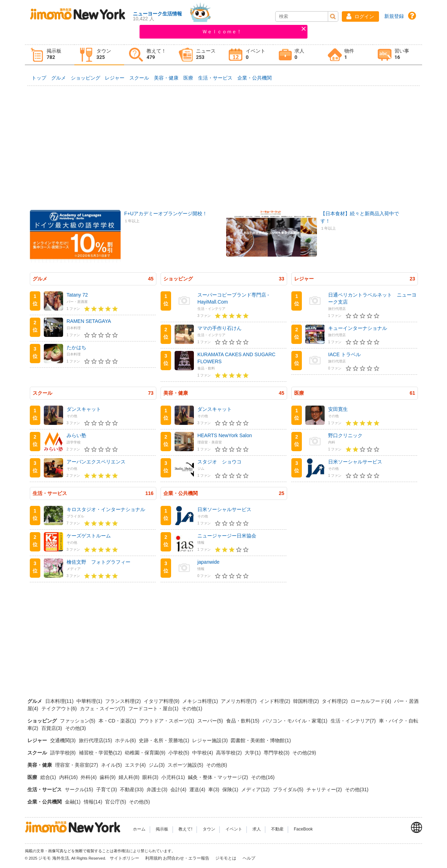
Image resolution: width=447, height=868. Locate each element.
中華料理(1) (90, 701)
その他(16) (263, 777)
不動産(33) (132, 789)
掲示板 (162, 829)
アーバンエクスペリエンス (96, 462)
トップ (39, 78)
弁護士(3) (158, 789)
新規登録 (394, 16)
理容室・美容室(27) (77, 765)
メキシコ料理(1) (201, 701)
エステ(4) (136, 765)
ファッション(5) (78, 721)
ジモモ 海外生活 (53, 858)
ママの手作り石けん (219, 328)
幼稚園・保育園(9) (146, 753)
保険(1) (231, 789)
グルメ (59, 78)
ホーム (139, 829)
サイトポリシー (125, 858)
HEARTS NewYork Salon (225, 435)
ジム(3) (157, 765)
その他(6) (216, 765)
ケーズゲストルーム (89, 536)
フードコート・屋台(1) (154, 708)
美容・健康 (166, 78)
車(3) (214, 789)
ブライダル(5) (289, 789)
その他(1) (192, 708)
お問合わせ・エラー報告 (187, 858)
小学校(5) (179, 753)
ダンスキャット (84, 409)
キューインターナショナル (358, 328)
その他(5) (139, 802)
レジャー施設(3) (211, 740)
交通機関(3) (64, 740)
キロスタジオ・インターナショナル (106, 509)
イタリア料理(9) (162, 701)
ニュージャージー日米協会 (227, 536)
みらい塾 (76, 435)
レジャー (115, 78)
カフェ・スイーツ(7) (103, 708)
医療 (188, 78)
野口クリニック (345, 435)
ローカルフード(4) (371, 701)
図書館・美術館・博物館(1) (261, 740)
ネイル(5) (112, 765)
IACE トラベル (344, 354)
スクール (139, 78)
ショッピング (86, 78)
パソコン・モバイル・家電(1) (296, 721)
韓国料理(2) (307, 701)
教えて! (185, 829)
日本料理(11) (60, 701)
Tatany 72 (77, 295)
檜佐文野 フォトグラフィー (99, 562)
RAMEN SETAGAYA (89, 321)
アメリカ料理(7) (239, 701)
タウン (209, 829)
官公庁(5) (116, 802)
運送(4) (198, 789)
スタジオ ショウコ (219, 462)
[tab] (50, 55)
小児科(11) (174, 777)
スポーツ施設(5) (186, 765)
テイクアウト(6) (60, 708)
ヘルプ (249, 858)
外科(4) (89, 777)
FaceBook (303, 829)
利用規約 (154, 858)
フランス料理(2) (124, 701)
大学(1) (253, 753)
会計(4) (179, 789)
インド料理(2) (275, 701)
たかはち (76, 347)
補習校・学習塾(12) (101, 753)
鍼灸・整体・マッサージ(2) (219, 777)
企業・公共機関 (255, 78)
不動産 (277, 829)
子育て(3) (107, 789)
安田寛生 (338, 409)
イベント (234, 829)
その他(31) (357, 789)
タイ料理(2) (335, 701)
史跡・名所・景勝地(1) (165, 740)
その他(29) (304, 753)
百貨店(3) (52, 728)
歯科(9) (108, 777)
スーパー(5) (211, 721)
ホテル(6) (126, 740)
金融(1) (73, 802)
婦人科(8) (130, 777)
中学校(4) (203, 753)
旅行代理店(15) (96, 740)
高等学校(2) (229, 753)
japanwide (208, 562)
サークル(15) (80, 789)
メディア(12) (256, 789)
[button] (360, 16)
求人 (257, 829)
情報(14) (94, 802)
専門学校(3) (277, 753)
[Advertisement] (224, 143)
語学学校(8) (64, 753)
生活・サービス (215, 78)
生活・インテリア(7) (354, 721)
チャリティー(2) (325, 789)
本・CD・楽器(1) (118, 721)
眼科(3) (151, 777)
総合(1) (49, 777)
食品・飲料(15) (243, 721)
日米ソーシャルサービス (355, 462)
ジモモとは (226, 858)
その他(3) (76, 728)
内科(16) (69, 777)
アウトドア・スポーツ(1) (167, 721)
